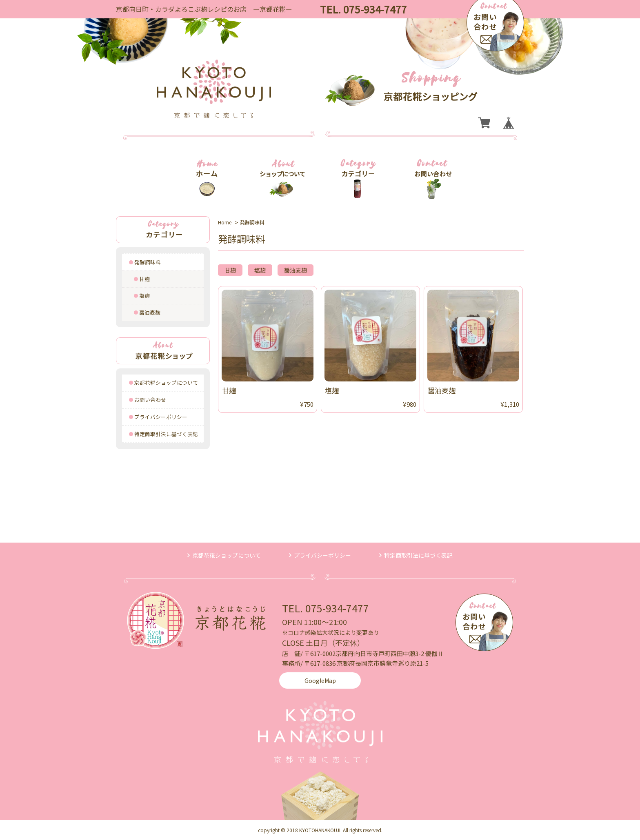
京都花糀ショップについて (166, 382)
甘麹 (144, 279)
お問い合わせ (150, 400)
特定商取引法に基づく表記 (166, 434)
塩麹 (144, 296)
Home (225, 222)
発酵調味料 (148, 262)
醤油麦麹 (150, 312)
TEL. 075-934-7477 (326, 608)
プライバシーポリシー (161, 417)
